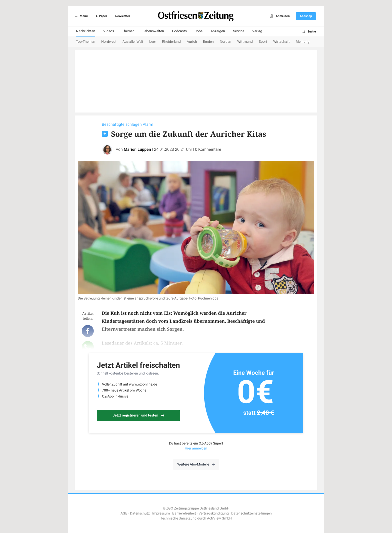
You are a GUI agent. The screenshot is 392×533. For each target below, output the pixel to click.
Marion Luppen (137, 149)
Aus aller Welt (133, 42)
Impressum (161, 513)
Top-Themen (86, 42)
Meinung (303, 42)
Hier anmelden (196, 448)
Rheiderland (171, 42)
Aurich (192, 42)
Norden (225, 42)
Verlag (257, 31)
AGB (124, 513)
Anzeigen (218, 31)
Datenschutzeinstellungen (251, 513)
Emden (208, 42)
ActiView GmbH (219, 518)
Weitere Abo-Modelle (196, 464)
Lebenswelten (153, 31)
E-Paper (101, 16)
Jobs (199, 31)
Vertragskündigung (214, 513)
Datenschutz (140, 513)
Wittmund (245, 42)
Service (239, 31)
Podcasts (179, 31)
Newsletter (123, 16)
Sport (263, 42)
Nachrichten (86, 31)
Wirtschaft (281, 42)
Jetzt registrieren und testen (138, 415)
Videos (109, 31)
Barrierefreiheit (184, 513)
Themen (128, 31)
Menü (80, 16)
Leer (153, 42)
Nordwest (109, 42)
